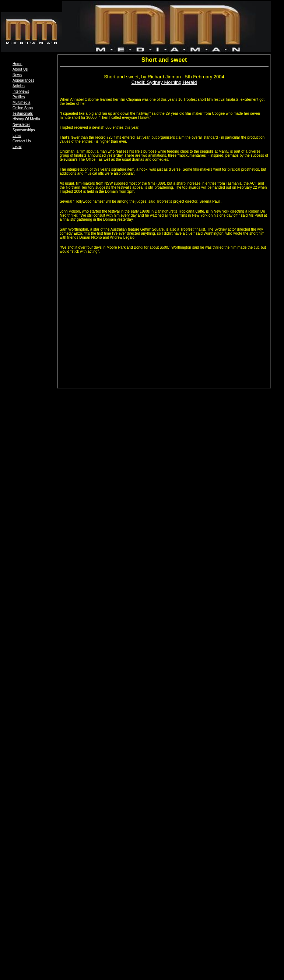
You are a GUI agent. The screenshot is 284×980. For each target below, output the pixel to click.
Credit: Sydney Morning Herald (164, 82)
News (17, 75)
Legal (17, 147)
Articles (19, 86)
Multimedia (21, 102)
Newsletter (21, 125)
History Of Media (26, 119)
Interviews (21, 91)
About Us (20, 69)
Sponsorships (24, 130)
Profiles (19, 97)
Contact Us (22, 141)
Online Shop (23, 108)
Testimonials (23, 113)
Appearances (23, 80)
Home (17, 64)
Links (17, 136)
